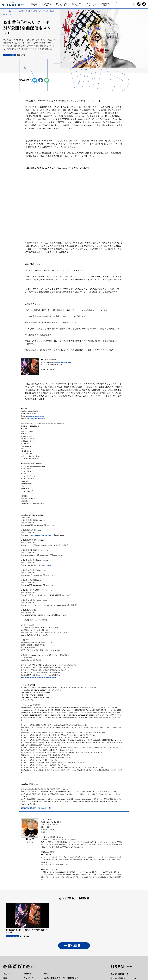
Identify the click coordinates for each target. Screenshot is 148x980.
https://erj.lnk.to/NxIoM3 (63, 362)
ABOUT (47, 974)
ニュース (7, 974)
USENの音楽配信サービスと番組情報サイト (62, 978)
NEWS (10, 11)
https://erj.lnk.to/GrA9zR (37, 419)
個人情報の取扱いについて (121, 978)
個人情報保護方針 (118, 974)
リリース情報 (19, 11)
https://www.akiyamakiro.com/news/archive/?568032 (39, 678)
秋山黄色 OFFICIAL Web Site (37, 808)
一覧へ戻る (72, 946)
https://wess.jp (46, 565)
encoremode (29, 974)
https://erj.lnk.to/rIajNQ (36, 416)
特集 (5, 978)
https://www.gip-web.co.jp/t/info (40, 535)
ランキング (28, 978)
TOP (4, 11)
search (133, 4)
